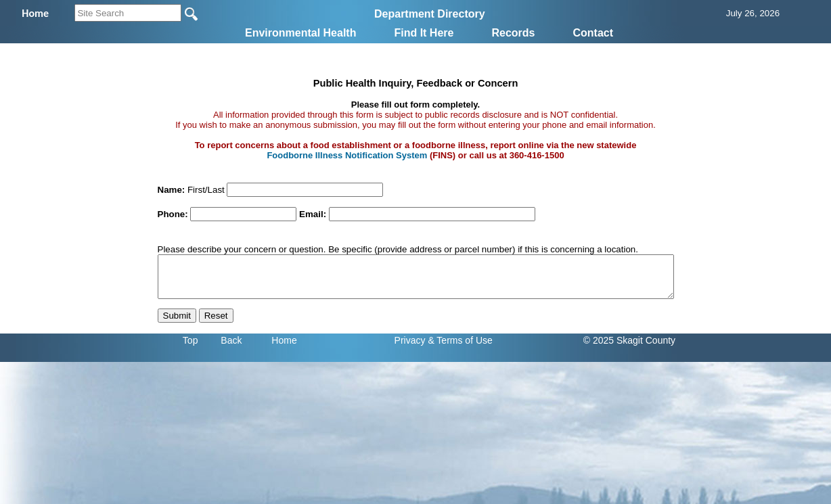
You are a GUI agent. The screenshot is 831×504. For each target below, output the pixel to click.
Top (190, 340)
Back (231, 340)
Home (284, 340)
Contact (593, 33)
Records (513, 33)
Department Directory (430, 14)
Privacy (410, 340)
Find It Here (424, 33)
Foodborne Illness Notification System (347, 155)
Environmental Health (300, 33)
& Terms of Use (460, 340)
